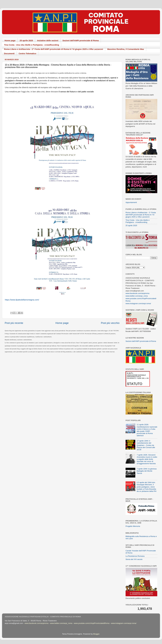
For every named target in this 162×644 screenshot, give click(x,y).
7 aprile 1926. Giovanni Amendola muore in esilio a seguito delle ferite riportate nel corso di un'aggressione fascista (147, 459)
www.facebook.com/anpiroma (137, 293)
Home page (10, 40)
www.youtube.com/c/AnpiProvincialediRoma (92, 623)
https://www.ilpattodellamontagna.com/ (22, 300)
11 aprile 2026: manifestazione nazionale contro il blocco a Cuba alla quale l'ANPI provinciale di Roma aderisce (147, 430)
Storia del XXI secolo (134, 559)
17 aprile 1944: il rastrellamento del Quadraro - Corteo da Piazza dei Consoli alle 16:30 (146, 445)
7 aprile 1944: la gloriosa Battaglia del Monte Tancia (147, 471)
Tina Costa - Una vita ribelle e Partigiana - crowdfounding (32, 45)
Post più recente (14, 323)
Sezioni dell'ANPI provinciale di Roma (81, 40)
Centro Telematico (28, 53)
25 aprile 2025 (26, 40)
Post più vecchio (110, 323)
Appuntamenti (131, 202)
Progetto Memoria (133, 526)
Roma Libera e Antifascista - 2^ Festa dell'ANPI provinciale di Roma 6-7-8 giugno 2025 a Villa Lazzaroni (54, 49)
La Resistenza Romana (135, 556)
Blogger (96, 634)
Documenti (9, 53)
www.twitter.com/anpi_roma (137, 296)
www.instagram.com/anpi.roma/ (138, 303)
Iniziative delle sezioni (48, 40)
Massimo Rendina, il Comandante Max (126, 49)
